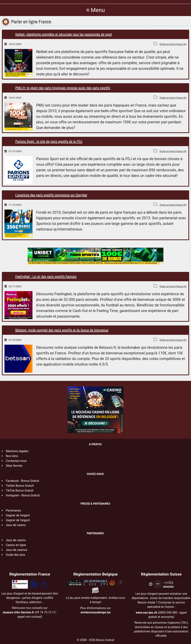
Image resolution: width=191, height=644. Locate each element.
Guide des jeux (15, 555)
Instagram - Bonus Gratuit (23, 495)
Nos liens (12, 456)
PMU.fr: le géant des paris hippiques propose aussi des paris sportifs (63, 88)
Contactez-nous (16, 461)
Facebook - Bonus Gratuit (22, 481)
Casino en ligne (16, 545)
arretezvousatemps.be (95, 612)
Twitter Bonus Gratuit (20, 486)
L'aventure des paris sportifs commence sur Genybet (51, 195)
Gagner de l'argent (18, 515)
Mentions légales (17, 451)
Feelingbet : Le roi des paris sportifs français (46, 276)
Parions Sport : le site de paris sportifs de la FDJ (49, 141)
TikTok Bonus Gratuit (20, 491)
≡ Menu (95, 10)
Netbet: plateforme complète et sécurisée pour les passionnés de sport (64, 34)
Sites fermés (14, 466)
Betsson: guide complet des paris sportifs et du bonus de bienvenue (62, 330)
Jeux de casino (16, 525)
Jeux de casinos (17, 550)
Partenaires (13, 510)
